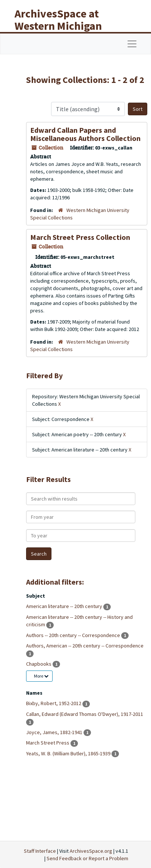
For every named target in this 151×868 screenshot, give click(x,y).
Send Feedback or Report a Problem (87, 858)
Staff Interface (40, 851)
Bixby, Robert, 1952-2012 (54, 703)
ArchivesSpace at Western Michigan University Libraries (64, 26)
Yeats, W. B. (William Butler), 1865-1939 (69, 753)
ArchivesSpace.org (91, 851)
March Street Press (48, 743)
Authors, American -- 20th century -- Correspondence (85, 646)
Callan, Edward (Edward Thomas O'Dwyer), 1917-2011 (85, 714)
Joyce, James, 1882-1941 (55, 732)
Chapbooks (39, 664)
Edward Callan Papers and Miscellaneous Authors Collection (85, 134)
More (41, 676)
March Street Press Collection (80, 237)
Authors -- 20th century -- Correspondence (74, 635)
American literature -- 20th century (65, 606)
